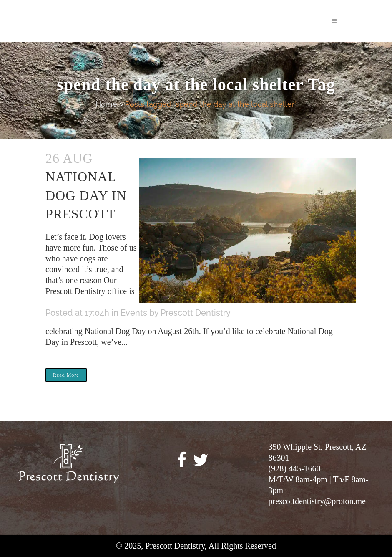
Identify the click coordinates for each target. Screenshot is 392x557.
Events (134, 313)
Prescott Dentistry (196, 313)
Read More (66, 375)
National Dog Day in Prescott (86, 195)
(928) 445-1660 (295, 468)
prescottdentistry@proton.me (317, 501)
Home (106, 104)
